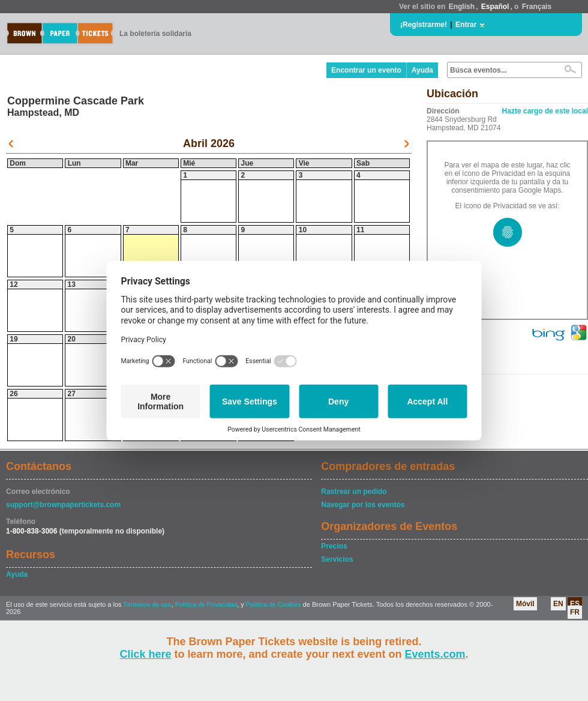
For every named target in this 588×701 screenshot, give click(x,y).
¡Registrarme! (424, 25)
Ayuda (422, 70)
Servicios (337, 559)
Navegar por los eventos (363, 505)
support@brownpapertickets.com (63, 505)
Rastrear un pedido (354, 492)
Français (537, 7)
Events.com (435, 654)
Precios (334, 546)
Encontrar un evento (366, 70)
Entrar (466, 25)
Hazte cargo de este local (545, 111)
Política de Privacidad (206, 605)
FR (575, 612)
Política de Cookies (274, 605)
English (462, 7)
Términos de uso (148, 605)
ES (575, 604)
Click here (145, 654)
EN (558, 604)
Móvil (525, 604)
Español (495, 7)
